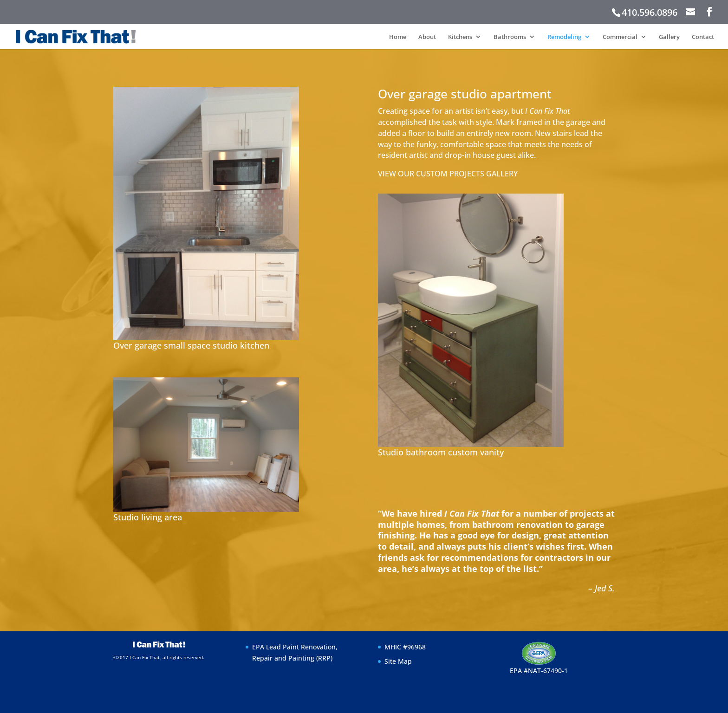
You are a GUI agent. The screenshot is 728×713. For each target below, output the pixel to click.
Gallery (669, 37)
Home (398, 37)
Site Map (398, 661)
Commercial (620, 37)
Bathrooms (510, 37)
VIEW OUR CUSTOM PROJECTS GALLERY (448, 174)
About (427, 37)
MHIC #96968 (405, 647)
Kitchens (460, 37)
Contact (703, 37)
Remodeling (564, 37)
